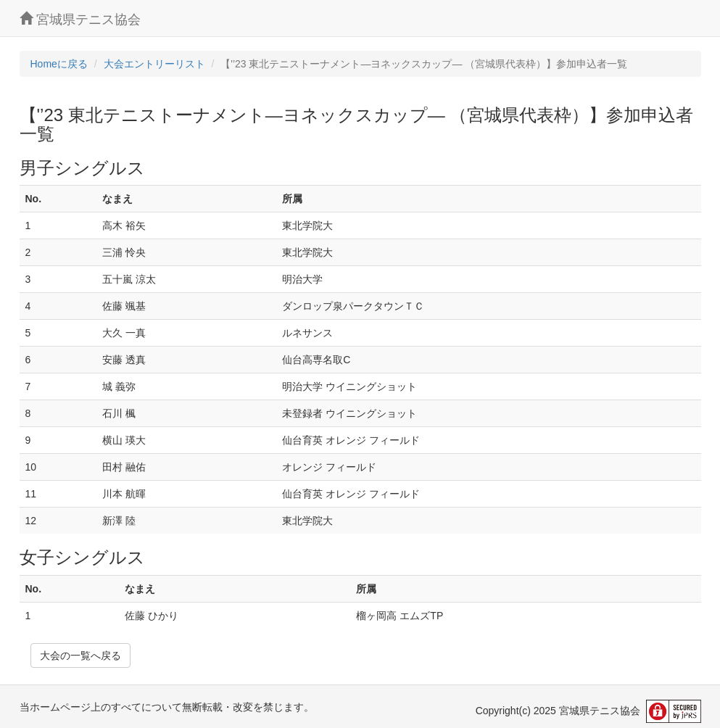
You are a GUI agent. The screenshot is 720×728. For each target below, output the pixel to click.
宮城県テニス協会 (80, 19)
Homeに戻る (59, 64)
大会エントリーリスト (154, 64)
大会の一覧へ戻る (80, 655)
